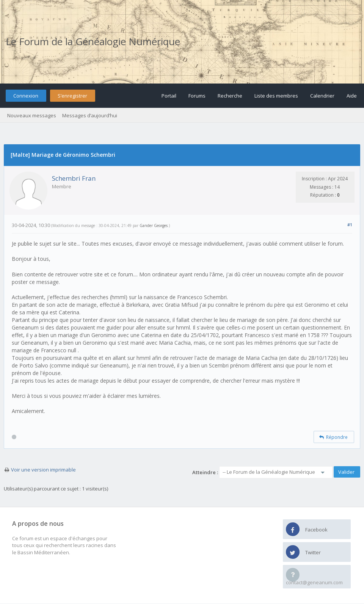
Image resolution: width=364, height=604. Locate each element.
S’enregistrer (72, 96)
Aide (352, 96)
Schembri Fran (74, 178)
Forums (197, 96)
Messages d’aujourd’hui (90, 115)
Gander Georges (154, 226)
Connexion (26, 96)
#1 (350, 225)
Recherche (230, 96)
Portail (169, 96)
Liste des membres (276, 96)
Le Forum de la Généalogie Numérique (93, 41)
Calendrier (322, 96)
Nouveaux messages (32, 115)
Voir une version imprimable (43, 470)
